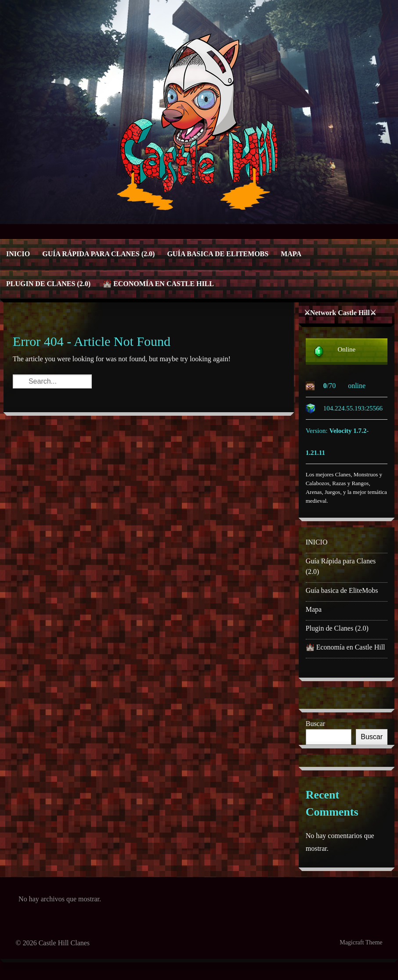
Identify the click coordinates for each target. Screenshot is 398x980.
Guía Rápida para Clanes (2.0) (98, 254)
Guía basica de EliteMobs (218, 254)
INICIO (18, 254)
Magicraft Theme (361, 942)
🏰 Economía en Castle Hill (158, 284)
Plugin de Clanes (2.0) (48, 284)
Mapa (291, 254)
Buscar (315, 724)
